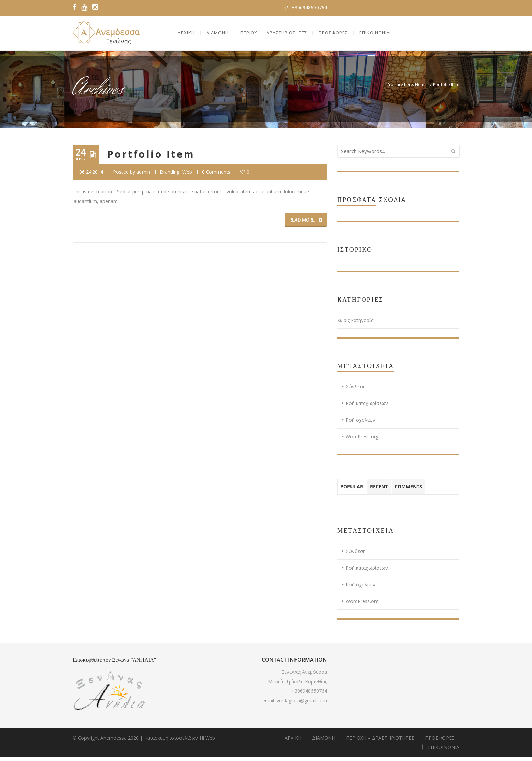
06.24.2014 (91, 176)
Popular (352, 490)
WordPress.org (362, 441)
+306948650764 (309, 695)
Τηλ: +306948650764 (304, 8)
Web (187, 176)
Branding (170, 176)
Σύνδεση (356, 391)
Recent (379, 490)
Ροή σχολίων (360, 424)
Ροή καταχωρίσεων (367, 407)
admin (143, 176)
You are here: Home (407, 89)
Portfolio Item (151, 158)
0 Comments (216, 176)
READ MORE (306, 224)
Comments (408, 490)
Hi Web (207, 742)
